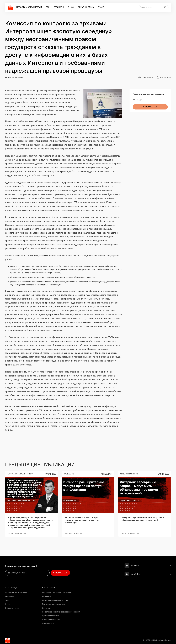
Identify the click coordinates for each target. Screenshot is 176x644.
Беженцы (46, 608)
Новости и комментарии (16, 593)
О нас (8, 604)
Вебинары (10, 596)
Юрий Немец (18, 77)
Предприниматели (51, 616)
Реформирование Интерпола (55, 600)
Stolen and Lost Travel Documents (57, 593)
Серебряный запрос (51, 619)
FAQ (7, 600)
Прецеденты (148, 77)
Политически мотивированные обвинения (61, 612)
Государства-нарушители (54, 604)
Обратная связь (12, 608)
